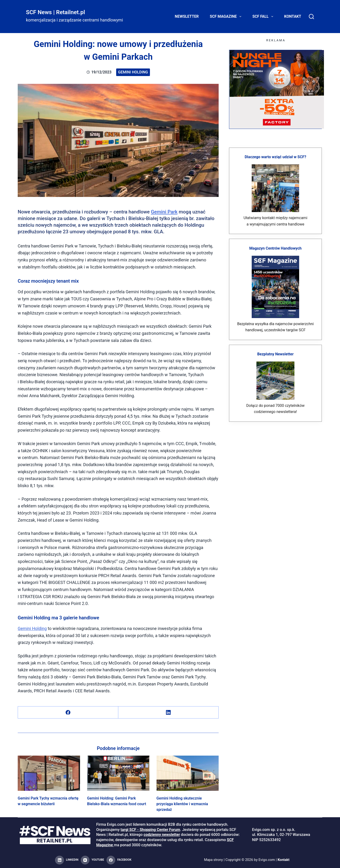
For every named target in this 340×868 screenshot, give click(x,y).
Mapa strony (213, 860)
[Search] (311, 17)
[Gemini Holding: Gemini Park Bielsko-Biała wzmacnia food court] (118, 773)
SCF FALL (264, 17)
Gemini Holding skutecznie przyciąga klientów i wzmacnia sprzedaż (182, 804)
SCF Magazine (227, 17)
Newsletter (187, 16)
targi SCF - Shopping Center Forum (150, 830)
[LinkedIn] (168, 713)
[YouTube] (92, 860)
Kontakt (293, 16)
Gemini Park (164, 212)
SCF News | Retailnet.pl (55, 12)
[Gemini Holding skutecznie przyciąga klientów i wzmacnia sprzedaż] (188, 773)
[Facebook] (68, 713)
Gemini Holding (133, 72)
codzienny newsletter (162, 835)
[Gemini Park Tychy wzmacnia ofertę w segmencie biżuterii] (49, 773)
